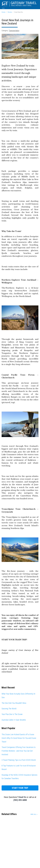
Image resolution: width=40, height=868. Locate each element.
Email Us (22, 797)
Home (3, 12)
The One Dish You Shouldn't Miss (14, 703)
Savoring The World (9, 709)
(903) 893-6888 (20, 800)
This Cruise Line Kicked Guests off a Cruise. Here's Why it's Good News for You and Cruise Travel (19, 738)
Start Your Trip (20, 788)
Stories (10, 12)
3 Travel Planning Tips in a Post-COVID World (19, 760)
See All (33, 814)
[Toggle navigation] (3, 9)
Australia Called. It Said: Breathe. (14, 720)
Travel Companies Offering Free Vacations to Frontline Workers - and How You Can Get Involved (19, 751)
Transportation (14, 31)
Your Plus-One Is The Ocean (12, 714)
